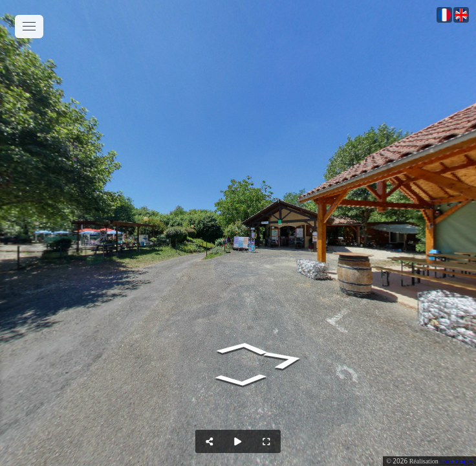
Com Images (456, 461)
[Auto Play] (238, 441)
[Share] (210, 441)
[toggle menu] (29, 27)
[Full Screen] (266, 441)
